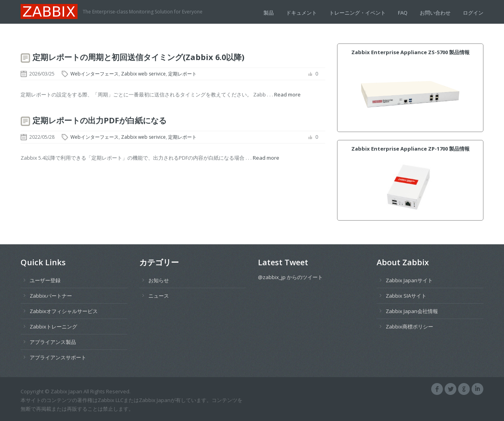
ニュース (159, 296)
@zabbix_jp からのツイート (290, 277)
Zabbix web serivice (143, 74)
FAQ (403, 13)
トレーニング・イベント (357, 13)
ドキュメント (301, 13)
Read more (287, 94)
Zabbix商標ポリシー (409, 327)
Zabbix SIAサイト (406, 296)
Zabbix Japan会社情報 (412, 311)
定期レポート (182, 74)
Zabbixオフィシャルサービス (64, 311)
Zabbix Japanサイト (409, 280)
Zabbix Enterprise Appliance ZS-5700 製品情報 (410, 52)
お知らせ (159, 280)
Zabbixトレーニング (53, 327)
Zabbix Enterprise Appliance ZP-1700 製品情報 (410, 149)
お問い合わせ (435, 13)
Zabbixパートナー (51, 296)
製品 (269, 13)
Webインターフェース (95, 74)
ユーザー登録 (45, 280)
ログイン (473, 13)
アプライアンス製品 (53, 342)
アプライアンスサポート (58, 357)
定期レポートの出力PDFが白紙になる (99, 120)
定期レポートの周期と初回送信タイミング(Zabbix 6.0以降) (138, 57)
